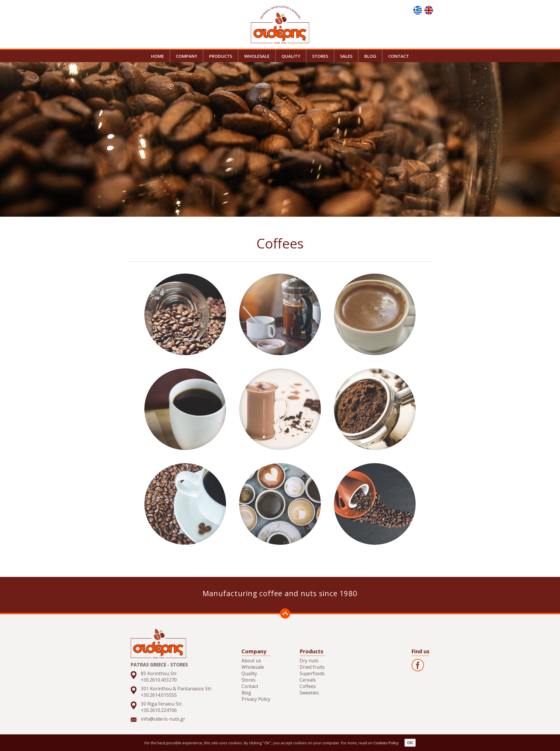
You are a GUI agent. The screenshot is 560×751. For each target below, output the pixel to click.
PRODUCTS (221, 56)
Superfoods (312, 673)
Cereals (308, 680)
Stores (249, 680)
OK (410, 743)
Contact (250, 686)
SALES (346, 56)
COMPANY (187, 56)
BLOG (370, 56)
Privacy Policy (256, 699)
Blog (246, 693)
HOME (157, 56)
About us (251, 661)
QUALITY (291, 56)
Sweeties (309, 693)
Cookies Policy (386, 743)
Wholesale (253, 667)
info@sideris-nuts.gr (163, 719)
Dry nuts (309, 661)
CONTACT (399, 56)
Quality (249, 673)
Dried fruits (312, 667)
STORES (320, 56)
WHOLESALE (257, 56)
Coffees (308, 686)
